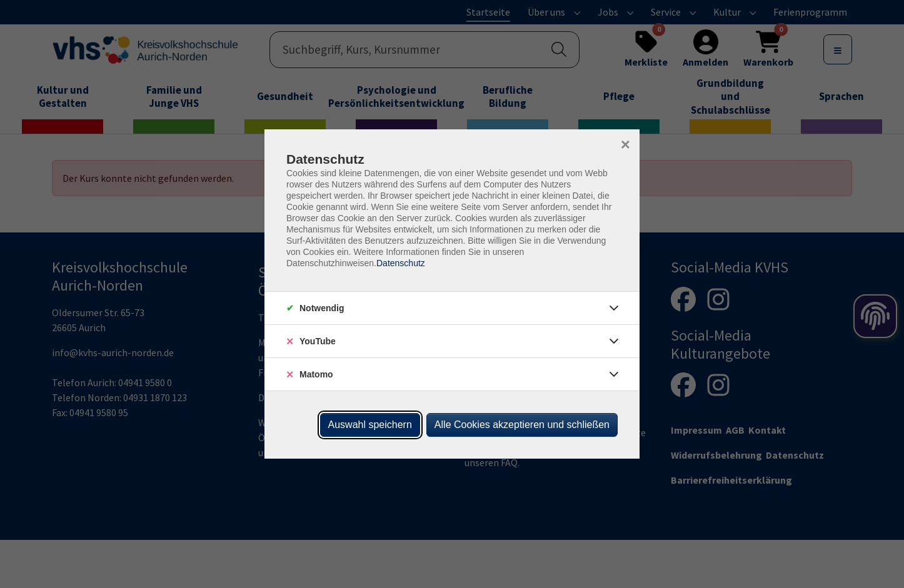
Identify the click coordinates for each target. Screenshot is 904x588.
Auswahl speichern (370, 425)
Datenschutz (401, 263)
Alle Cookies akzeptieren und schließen (522, 425)
